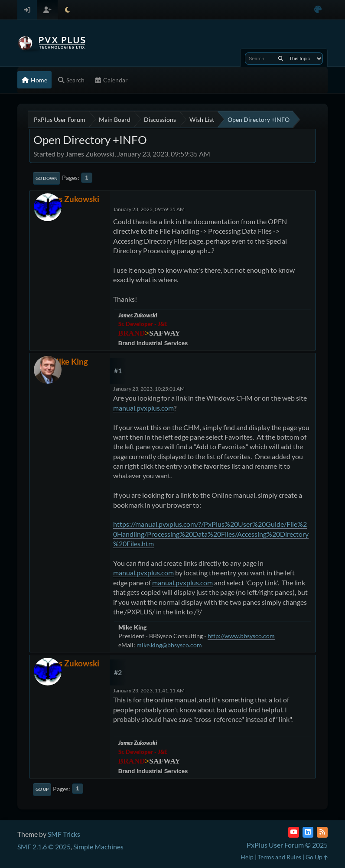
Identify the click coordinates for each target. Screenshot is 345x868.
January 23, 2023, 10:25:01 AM (149, 389)
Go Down (47, 178)
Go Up (42, 789)
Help (247, 857)
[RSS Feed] (322, 832)
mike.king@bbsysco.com (169, 645)
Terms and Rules (280, 857)
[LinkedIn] (308, 832)
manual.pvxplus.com (143, 408)
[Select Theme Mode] (67, 10)
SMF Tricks (64, 834)
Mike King (70, 361)
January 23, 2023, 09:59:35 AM (149, 209)
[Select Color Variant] (318, 10)
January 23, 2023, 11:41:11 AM (149, 690)
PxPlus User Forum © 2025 (287, 845)
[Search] (281, 59)
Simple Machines (98, 847)
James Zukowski (70, 199)
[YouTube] (294, 832)
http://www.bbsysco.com (241, 636)
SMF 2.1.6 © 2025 (44, 847)
